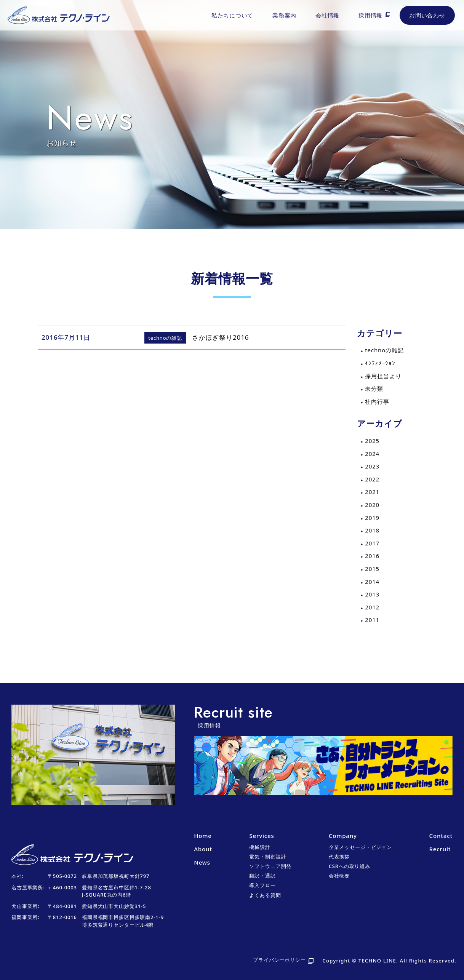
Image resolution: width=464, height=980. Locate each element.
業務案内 (284, 15)
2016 (372, 556)
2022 (372, 479)
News (202, 862)
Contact (441, 836)
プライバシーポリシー (279, 960)
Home (203, 836)
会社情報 (327, 15)
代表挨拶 (339, 857)
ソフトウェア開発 (270, 866)
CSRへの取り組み (350, 866)
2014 (372, 582)
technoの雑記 (384, 350)
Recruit (440, 849)
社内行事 (377, 401)
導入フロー (262, 885)
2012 (372, 607)
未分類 (374, 388)
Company (343, 836)
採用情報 (370, 15)
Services (262, 836)
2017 (372, 543)
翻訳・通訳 (262, 876)
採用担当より (383, 376)
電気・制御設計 (268, 857)
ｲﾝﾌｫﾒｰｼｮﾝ (380, 363)
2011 (372, 620)
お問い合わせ (427, 15)
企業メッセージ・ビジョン (360, 847)
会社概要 (339, 876)
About (203, 849)
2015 (372, 569)
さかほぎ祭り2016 (220, 337)
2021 (372, 492)
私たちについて (232, 15)
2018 (372, 530)
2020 (372, 505)
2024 (372, 454)
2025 (372, 441)
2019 (372, 518)
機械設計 (260, 847)
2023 (372, 466)
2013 (372, 594)
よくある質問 (265, 895)
